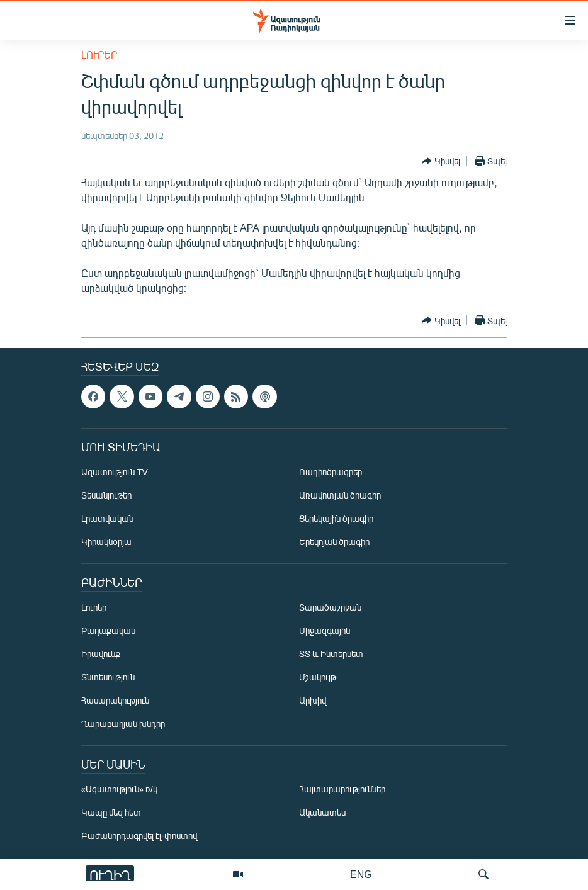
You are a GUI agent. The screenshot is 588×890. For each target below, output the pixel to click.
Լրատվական (107, 518)
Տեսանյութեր (106, 495)
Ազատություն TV (115, 472)
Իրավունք (101, 654)
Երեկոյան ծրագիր (334, 542)
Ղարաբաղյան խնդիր (123, 724)
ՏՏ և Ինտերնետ (331, 654)
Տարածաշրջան (330, 607)
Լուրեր (99, 54)
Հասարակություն (115, 700)
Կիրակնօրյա (106, 542)
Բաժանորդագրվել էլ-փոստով (139, 836)
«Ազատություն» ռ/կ (119, 789)
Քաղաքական (108, 630)
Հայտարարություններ (342, 789)
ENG (361, 874)
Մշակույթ (318, 677)
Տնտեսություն (108, 677)
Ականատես (322, 812)
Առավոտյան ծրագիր (340, 495)
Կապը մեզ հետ (111, 812)
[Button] (441, 161)
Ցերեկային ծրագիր (336, 518)
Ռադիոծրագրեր (331, 472)
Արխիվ (313, 700)
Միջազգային (325, 630)
